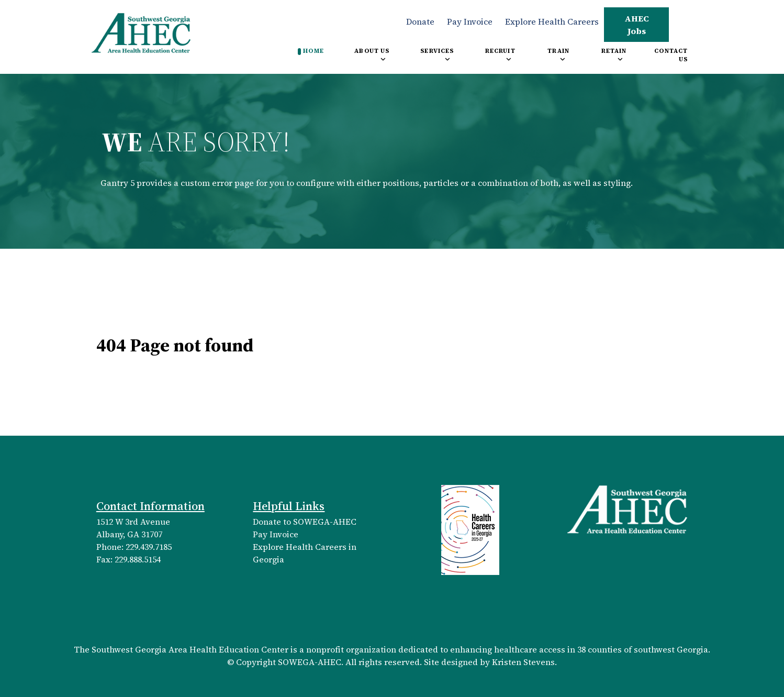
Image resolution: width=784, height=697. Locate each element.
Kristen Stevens (523, 662)
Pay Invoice (470, 21)
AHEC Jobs (637, 25)
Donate (420, 21)
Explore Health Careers (552, 21)
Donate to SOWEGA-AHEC (305, 522)
